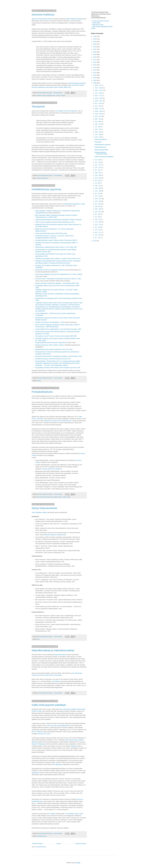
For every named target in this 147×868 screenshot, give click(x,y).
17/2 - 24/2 (98, 222)
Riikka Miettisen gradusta (75, 19)
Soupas (60, 497)
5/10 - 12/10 (99, 116)
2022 (95, 47)
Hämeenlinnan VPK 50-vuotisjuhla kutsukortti (50, 270)
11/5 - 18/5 (98, 191)
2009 (95, 80)
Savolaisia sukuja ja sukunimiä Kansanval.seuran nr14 (53, 359)
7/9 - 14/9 (98, 127)
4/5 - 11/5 (98, 194)
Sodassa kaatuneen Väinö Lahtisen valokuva (50, 345)
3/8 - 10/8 (98, 160)
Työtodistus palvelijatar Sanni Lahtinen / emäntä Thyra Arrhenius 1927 (58, 259)
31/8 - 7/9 (98, 129)
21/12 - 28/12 (99, 88)
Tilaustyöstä (38, 107)
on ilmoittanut (56, 681)
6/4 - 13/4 (98, 204)
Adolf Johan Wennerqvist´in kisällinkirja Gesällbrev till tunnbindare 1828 (58, 356)
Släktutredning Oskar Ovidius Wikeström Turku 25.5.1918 (54, 349)
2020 (95, 52)
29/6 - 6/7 (98, 173)
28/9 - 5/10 (98, 119)
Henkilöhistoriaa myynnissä (46, 189)
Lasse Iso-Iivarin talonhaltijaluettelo (58, 726)
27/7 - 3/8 (98, 162)
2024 (95, 42)
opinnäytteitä (49, 95)
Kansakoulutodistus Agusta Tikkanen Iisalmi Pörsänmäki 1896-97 (56, 240)
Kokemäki (43, 497)
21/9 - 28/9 (98, 122)
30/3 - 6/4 (98, 206)
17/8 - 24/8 (98, 135)
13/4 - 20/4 (98, 201)
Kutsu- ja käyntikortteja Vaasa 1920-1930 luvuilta (51, 233)
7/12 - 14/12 (99, 93)
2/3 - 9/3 (97, 217)
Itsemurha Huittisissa (43, 15)
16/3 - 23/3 (98, 212)
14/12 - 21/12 (99, 90)
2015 (95, 65)
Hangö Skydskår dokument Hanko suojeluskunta (51, 343)
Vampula (63, 95)
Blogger (78, 863)
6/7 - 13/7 (98, 170)
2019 (95, 55)
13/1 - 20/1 (98, 235)
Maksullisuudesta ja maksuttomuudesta (53, 650)
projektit (55, 497)
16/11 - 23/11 (99, 101)
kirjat (44, 95)
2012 (95, 73)
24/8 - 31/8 (98, 132)
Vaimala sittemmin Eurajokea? (52, 469)
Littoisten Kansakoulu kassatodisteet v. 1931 (50, 322)
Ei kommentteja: (58, 93)
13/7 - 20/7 (98, 168)
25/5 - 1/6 (98, 186)
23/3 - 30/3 (98, 209)
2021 (95, 49)
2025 (95, 39)
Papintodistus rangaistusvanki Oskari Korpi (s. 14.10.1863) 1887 (56, 247)
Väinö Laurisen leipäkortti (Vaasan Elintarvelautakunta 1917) (55, 222)
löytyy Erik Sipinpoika (39, 744)
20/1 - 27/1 (98, 232)
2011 (95, 75)
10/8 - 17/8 (98, 137)
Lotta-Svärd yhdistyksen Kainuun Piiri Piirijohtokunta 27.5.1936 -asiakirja (59, 274)
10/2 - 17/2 (98, 225)
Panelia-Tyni (49, 497)
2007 (95, 241)
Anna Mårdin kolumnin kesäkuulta (66, 111)
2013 (95, 70)
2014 (95, 67)
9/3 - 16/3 (98, 214)
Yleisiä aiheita (96, 23)
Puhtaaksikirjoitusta (42, 392)
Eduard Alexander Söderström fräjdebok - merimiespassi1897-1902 (57, 283)
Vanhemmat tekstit (81, 844)
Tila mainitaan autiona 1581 (74, 814)
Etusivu (59, 844)
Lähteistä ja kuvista (98, 25)
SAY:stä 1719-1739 (44, 734)
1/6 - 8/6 (97, 183)
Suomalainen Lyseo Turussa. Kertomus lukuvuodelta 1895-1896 (56, 336)
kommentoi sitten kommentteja (52, 675)
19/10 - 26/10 (99, 111)
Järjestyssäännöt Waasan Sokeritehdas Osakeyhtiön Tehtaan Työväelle (58, 220)
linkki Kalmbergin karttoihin (77, 83)
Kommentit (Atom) (41, 847)
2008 (95, 83)
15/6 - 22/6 (98, 178)
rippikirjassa (36, 773)
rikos (54, 95)
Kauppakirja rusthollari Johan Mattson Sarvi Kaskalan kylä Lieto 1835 (58, 368)
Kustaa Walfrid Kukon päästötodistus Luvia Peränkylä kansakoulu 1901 (58, 329)
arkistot (39, 178)
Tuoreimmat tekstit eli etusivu (101, 21)
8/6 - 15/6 (98, 181)
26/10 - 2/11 (99, 109)
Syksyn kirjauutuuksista (44, 508)
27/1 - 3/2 (98, 230)
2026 (95, 36)
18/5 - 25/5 (98, 188)
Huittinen (39, 95)
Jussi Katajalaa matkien (39, 512)
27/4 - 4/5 (98, 196)
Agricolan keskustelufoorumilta (42, 19)
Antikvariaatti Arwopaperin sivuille (74, 204)
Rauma (45, 836)
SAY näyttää (51, 814)
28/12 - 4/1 (98, 85)
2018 (95, 57)
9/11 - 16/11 (99, 103)
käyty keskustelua (60, 655)
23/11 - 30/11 (99, 98)
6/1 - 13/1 (98, 238)
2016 (95, 62)
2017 (95, 60)
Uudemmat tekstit (37, 844)
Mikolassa (74, 746)
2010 (95, 78)
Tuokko (58, 95)
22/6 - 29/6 (98, 175)
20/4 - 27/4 (98, 199)
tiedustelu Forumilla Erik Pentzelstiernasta (58, 421)
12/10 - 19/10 (99, 114)
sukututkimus (45, 178)
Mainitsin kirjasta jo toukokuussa (55, 535)
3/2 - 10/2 (98, 227)
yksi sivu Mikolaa (37, 732)
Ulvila (69, 497)
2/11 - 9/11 (98, 106)
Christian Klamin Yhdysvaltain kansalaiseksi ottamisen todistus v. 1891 (58, 279)
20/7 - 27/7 (98, 165)
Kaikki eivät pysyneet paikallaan (49, 705)
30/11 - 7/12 (99, 96)
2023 (95, 44)
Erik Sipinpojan (58, 764)
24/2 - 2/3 (98, 219)
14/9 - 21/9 (98, 124)
